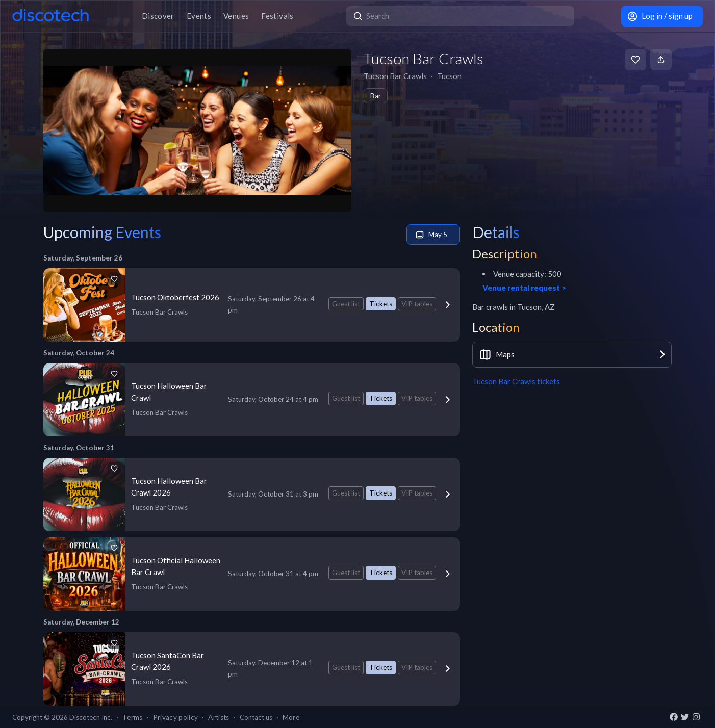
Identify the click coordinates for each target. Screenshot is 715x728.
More (291, 717)
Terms (133, 717)
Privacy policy (176, 717)
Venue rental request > (524, 288)
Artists (219, 717)
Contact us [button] (256, 717)
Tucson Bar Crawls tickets (516, 381)
